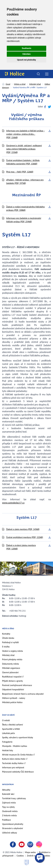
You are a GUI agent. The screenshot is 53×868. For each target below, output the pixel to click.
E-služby (6, 647)
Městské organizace (11, 668)
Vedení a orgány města (13, 651)
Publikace (7, 820)
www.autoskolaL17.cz (13, 503)
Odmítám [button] (27, 54)
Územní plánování (10, 672)
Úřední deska (8, 638)
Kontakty (6, 634)
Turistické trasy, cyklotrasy (14, 798)
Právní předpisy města (12, 659)
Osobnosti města (10, 811)
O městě (6, 720)
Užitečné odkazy (10, 833)
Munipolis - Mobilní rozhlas (15, 746)
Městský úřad (35, 84)
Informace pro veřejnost (13, 767)
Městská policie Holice (12, 702)
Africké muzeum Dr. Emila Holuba (17, 755)
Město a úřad (20, 84)
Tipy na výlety (8, 807)
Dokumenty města (11, 664)
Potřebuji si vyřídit (10, 642)
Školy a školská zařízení (13, 725)
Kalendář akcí (8, 794)
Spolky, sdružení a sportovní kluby (18, 737)
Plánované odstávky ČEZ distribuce (18, 772)
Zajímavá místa (9, 803)
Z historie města (9, 815)
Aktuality (6, 790)
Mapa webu (30, 852)
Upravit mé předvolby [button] (26, 60)
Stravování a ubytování (13, 828)
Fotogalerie (7, 742)
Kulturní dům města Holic (14, 759)
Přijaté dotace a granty (12, 681)
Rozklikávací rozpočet (12, 677)
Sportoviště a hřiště (11, 729)
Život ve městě (8, 715)
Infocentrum (8, 784)
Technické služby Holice (13, 763)
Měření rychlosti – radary (14, 698)
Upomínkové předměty (13, 824)
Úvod (8, 84)
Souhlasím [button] (26, 48)
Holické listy (8, 750)
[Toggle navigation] (47, 74)
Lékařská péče (8, 733)
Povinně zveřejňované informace (17, 685)
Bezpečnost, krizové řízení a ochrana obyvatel (23, 694)
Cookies (20, 856)
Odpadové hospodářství (13, 689)
